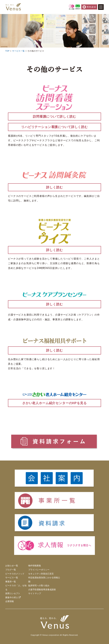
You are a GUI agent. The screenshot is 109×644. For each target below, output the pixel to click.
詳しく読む (54, 187)
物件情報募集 (35, 566)
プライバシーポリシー (39, 570)
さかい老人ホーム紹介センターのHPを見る (54, 403)
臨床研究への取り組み (39, 586)
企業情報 (10, 601)
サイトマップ (35, 593)
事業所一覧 (11, 582)
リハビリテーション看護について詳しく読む (54, 127)
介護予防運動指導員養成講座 (42, 590)
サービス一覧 (18, 51)
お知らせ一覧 (12, 566)
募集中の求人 (13, 598)
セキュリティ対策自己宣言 (41, 574)
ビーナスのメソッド (15, 574)
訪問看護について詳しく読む (54, 116)
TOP (7, 51)
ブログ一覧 (11, 570)
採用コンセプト (13, 593)
